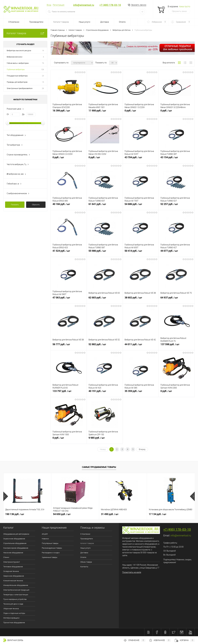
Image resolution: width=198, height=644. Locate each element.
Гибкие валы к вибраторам (18, 63)
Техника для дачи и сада (13, 604)
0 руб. (141, 112)
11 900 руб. (105, 112)
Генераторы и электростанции (16, 595)
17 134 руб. (158, 514)
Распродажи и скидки (51, 553)
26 (43, 88)
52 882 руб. (105, 346)
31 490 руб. (110, 514)
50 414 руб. (141, 252)
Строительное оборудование (15, 543)
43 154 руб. (177, 159)
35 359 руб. (141, 393)
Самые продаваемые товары (99, 467)
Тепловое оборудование (13, 567)
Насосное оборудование (13, 553)
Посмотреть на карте (132, 572)
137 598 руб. (177, 346)
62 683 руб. (105, 299)
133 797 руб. (69, 393)
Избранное (160, 640)
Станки (6, 557)
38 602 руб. (141, 299)
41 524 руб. (69, 252)
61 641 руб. (105, 206)
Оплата (122, 22)
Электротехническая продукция (16, 590)
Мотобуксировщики (11, 618)
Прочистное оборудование (14, 623)
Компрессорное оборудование (16, 548)
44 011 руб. (141, 346)
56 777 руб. (69, 346)
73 (43, 63)
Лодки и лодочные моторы (14, 613)
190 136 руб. (15, 514)
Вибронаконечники (15, 57)
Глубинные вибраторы (16, 69)
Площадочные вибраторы (17, 76)
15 (43, 82)
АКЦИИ (45, 534)
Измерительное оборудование (16, 585)
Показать (15, 205)
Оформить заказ (179, 11)
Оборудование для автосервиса (16, 534)
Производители (36, 22)
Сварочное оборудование (14, 576)
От (8, 114)
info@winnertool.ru (84, 5)
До (23, 114)
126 (42, 69)
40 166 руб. (69, 206)
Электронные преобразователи (20, 88)
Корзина (185, 640)
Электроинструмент (12, 562)
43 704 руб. (141, 159)
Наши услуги (84, 22)
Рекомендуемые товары (52, 548)
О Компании (14, 22)
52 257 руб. (177, 206)
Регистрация (59, 5)
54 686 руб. (141, 206)
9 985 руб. (105, 439)
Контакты (84, 567)
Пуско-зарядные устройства (15, 599)
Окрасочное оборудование (14, 539)
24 (43, 76)
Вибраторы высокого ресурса (19, 51)
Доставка (105, 22)
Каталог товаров (61, 22)
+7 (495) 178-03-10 (110, 5)
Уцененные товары (50, 557)
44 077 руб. (177, 252)
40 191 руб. (105, 393)
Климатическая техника (13, 581)
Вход (49, 5)
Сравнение (135, 640)
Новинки (45, 539)
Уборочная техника (11, 609)
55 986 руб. (105, 252)
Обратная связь (13, 640)
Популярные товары (50, 543)
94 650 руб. (62, 514)
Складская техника (11, 571)
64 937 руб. (177, 299)
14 (43, 51)
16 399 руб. (69, 112)
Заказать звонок (139, 5)
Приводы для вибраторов (17, 82)
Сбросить (36, 205)
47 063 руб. (69, 299)
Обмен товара (86, 562)
